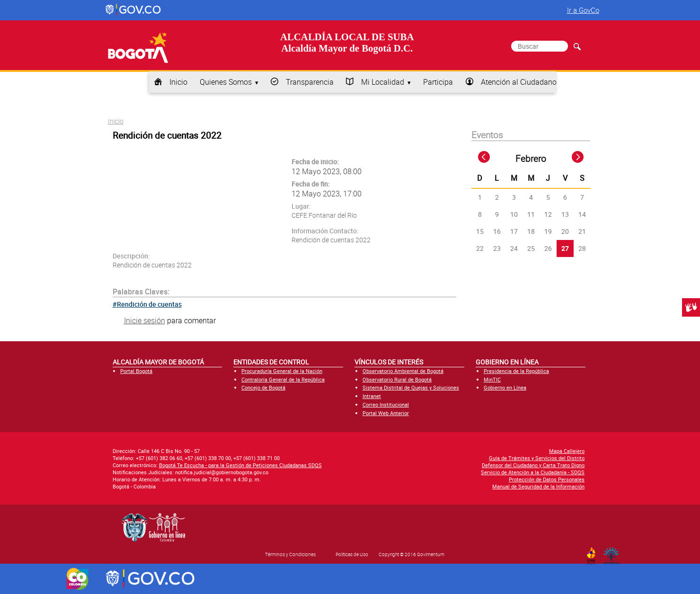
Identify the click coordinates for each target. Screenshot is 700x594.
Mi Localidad (383, 82)
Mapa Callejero (567, 451)
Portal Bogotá (136, 371)
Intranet (372, 396)
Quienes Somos (226, 82)
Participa (438, 82)
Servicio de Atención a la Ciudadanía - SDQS (533, 472)
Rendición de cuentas (149, 304)
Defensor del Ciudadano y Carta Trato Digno (533, 465)
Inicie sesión (145, 320)
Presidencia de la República (516, 371)
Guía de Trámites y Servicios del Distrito (537, 458)
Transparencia (310, 82)
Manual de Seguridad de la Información (538, 486)
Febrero (531, 159)
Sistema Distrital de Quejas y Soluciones (411, 387)
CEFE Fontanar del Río (324, 215)
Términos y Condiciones (290, 554)
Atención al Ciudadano (519, 82)
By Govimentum (613, 553)
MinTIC (492, 379)
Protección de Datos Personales (547, 479)
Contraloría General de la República (283, 379)
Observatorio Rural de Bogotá (397, 379)
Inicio (178, 82)
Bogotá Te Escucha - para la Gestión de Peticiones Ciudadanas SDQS (240, 465)
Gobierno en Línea (505, 387)
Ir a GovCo (583, 10)
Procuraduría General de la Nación (282, 371)
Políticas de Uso (352, 554)
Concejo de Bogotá (263, 387)
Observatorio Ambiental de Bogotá (403, 371)
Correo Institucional (386, 404)
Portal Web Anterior (386, 413)
